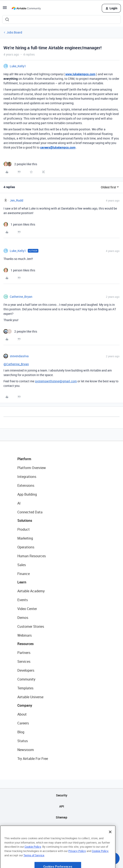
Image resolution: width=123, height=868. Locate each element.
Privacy (61, 828)
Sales (22, 565)
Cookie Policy (33, 859)
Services (24, 661)
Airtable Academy (31, 591)
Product (24, 529)
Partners (24, 653)
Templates (25, 688)
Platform (24, 459)
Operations (26, 547)
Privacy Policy (77, 863)
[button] (5, 9)
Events (23, 600)
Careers (23, 723)
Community (26, 679)
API (62, 806)
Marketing (25, 538)
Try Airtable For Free (33, 759)
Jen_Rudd (16, 200)
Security (62, 795)
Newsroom (26, 750)
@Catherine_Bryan (16, 364)
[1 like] (19, 224)
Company (25, 705)
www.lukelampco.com (80, 74)
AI (19, 503)
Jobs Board (14, 32)
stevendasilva (19, 356)
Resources (25, 644)
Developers (26, 670)
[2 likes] (20, 164)
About (22, 714)
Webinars (25, 635)
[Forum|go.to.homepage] (26, 8)
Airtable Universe (30, 697)
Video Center (27, 609)
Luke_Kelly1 (18, 66)
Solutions (25, 520)
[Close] (110, 844)
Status (23, 741)
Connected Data (30, 512)
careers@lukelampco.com (58, 147)
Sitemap (61, 817)
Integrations (27, 477)
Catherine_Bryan (21, 297)
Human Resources (32, 556)
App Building (27, 494)
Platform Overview (32, 468)
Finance (24, 574)
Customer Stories (31, 626)
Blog (21, 732)
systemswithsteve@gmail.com (56, 381)
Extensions (26, 485)
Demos (23, 618)
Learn (22, 582)
